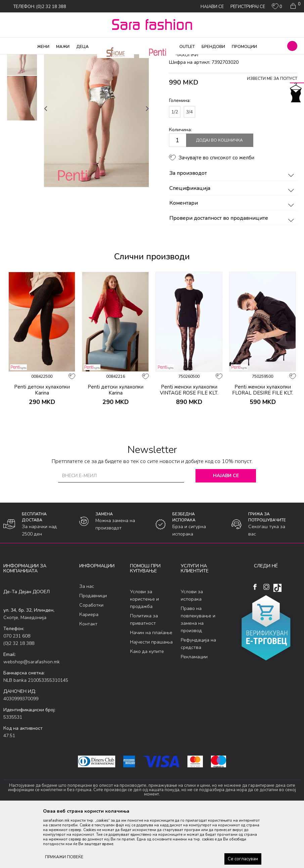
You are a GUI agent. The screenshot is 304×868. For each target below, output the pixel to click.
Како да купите (147, 705)
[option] (22, 107)
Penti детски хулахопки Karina (42, 444)
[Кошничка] (295, 6)
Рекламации (194, 711)
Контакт (88, 678)
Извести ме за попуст (272, 133)
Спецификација (233, 243)
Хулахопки (70, 59)
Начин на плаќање (151, 687)
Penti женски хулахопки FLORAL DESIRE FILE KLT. (263, 444)
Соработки (91, 659)
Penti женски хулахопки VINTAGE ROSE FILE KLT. (189, 444)
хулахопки (116, 59)
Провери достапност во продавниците (233, 272)
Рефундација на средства (198, 698)
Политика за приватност (144, 674)
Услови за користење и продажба (144, 653)
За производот (233, 228)
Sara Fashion (16, 59)
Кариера (89, 669)
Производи (44, 59)
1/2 (175, 166)
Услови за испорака (192, 649)
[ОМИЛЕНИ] (277, 8)
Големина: (180, 155)
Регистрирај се (248, 7)
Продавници (93, 650)
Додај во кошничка (220, 195)
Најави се (226, 530)
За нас (87, 641)
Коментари (233, 258)
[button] (292, 46)
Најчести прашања (151, 696)
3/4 (189, 166)
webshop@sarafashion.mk (32, 716)
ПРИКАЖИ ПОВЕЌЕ (64, 857)
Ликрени (93, 59)
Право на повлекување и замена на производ (198, 674)
